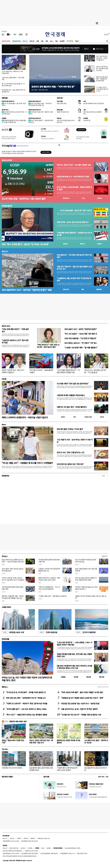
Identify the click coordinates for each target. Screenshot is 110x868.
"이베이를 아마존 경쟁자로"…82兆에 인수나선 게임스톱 (74, 234)
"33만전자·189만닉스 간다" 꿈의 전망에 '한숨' (15, 341)
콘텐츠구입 (15, 848)
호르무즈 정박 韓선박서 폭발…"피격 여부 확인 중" (53, 87)
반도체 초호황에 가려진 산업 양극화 (94, 103)
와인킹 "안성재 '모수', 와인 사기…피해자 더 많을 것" (14, 371)
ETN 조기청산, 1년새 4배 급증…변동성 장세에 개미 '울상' (74, 188)
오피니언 (32, 41)
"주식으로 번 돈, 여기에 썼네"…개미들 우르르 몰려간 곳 (26, 692)
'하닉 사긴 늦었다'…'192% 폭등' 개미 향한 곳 (81, 334)
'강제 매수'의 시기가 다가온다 (12, 768)
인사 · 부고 (101, 777)
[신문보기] (3, 34)
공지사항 (46, 777)
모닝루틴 (62, 41)
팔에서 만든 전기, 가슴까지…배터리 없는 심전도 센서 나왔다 (49, 579)
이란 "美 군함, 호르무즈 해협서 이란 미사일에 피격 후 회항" (86, 579)
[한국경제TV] (9, 34)
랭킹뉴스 (5, 687)
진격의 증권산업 (48, 632)
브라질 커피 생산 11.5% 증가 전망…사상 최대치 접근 (14, 113)
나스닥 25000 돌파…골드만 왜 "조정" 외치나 (14, 104)
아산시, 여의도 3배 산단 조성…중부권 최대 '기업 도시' (41, 741)
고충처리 (19, 838)
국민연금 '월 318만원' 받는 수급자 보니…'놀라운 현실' (80, 703)
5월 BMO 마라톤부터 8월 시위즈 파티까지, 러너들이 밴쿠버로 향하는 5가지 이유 (74, 667)
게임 (56, 41)
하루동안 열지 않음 (99, 49)
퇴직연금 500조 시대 (13, 632)
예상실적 (65, 244)
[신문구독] (27, 34)
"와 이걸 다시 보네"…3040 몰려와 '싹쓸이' (41, 371)
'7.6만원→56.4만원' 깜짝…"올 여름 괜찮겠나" (81, 348)
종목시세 (82, 244)
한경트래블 (5, 639)
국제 (47, 41)
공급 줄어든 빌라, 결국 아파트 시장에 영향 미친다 (41, 769)
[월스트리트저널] (15, 34)
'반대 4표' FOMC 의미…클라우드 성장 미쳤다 (41, 113)
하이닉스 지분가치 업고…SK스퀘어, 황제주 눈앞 (74, 165)
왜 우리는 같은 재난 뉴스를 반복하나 (92, 113)
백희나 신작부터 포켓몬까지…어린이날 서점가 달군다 (25, 417)
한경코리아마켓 (6, 41)
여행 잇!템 (102, 677)
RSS (43, 848)
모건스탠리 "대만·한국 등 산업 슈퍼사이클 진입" (13, 570)
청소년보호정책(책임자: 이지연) (73, 848)
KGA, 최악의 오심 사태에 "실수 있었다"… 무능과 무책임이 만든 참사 (13, 561)
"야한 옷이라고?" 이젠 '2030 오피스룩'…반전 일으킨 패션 (48, 346)
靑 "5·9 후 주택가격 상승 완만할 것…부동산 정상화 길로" (13, 85)
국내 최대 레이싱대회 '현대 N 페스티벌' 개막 (49, 561)
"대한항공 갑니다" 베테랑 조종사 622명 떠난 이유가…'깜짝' (82, 698)
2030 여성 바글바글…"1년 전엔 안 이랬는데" (80, 338)
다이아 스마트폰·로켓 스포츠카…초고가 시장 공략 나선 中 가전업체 (13, 579)
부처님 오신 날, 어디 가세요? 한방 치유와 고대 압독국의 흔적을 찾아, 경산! (27, 679)
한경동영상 (5, 476)
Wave (52, 41)
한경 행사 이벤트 (7, 777)
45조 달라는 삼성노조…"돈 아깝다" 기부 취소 (81, 343)
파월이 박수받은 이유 (63, 112)
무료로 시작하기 (46, 152)
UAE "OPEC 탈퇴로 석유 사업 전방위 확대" (86, 570)
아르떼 (4, 379)
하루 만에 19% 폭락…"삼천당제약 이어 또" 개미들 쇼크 (26, 698)
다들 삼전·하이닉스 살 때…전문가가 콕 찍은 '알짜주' (79, 709)
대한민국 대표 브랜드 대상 (18, 721)
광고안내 (26, 838)
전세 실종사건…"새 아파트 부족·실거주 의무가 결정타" (74, 256)
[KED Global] (21, 34)
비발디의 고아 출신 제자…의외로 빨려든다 (72, 407)
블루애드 (33, 838)
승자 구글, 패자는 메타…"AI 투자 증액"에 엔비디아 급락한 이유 (40, 104)
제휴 (11, 848)
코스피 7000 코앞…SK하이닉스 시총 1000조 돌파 (12, 72)
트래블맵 (63, 677)
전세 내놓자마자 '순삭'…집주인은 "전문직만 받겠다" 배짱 (27, 290)
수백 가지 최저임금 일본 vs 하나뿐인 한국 (66, 121)
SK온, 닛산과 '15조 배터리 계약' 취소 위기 (102, 89)
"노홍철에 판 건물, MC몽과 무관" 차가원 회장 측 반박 (74, 279)
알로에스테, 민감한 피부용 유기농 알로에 (69, 741)
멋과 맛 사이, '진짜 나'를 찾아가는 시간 (70, 452)
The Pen (5, 749)
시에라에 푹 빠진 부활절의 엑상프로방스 (71, 395)
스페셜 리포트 (6, 607)
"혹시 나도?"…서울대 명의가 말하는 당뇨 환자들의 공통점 (27, 715)
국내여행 (76, 677)
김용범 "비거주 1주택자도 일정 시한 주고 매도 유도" (91, 597)
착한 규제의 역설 (62, 103)
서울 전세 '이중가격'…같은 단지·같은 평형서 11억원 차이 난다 (74, 268)
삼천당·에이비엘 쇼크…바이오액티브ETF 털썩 (73, 177)
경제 (38, 41)
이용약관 (49, 848)
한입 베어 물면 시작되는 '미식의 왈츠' (70, 429)
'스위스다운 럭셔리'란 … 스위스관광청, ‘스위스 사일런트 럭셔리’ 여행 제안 (74, 644)
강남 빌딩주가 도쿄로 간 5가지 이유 (95, 769)
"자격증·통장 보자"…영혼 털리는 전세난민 (52, 596)
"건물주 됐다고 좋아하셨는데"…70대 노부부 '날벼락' (68, 769)
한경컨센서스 (66, 198)
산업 (42, 41)
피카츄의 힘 (87, 120)
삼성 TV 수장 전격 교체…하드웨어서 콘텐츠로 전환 (102, 68)
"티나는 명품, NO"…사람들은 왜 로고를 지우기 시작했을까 (27, 463)
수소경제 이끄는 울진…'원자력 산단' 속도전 (96, 741)
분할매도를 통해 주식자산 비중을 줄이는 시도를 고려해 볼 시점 (14, 121)
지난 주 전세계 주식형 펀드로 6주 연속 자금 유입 (86, 561)
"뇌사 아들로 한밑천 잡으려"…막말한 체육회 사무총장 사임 (68, 371)
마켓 (100, 198)
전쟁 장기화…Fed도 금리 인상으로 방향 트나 (73, 222)
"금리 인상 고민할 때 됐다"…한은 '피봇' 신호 (13, 78)
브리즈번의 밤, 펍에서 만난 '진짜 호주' (70, 464)
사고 (107, 777)
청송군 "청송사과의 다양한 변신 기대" (13, 741)
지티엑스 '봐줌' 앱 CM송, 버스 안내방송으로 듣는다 (86, 588)
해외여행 (89, 677)
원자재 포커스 (5, 110)
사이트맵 (30, 848)
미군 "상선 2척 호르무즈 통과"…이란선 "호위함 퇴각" (102, 58)
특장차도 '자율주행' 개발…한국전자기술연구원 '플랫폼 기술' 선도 (13, 597)
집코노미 (25, 41)
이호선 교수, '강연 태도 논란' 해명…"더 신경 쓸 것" (95, 371)
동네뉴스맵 (66, 289)
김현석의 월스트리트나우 (8, 101)
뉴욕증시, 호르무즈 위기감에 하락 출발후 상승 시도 (49, 570)
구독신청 (12, 838)
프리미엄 (71, 41)
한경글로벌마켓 (16, 41)
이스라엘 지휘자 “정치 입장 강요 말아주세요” (73, 384)
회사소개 (5, 838)
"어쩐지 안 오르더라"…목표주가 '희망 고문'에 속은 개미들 (27, 703)
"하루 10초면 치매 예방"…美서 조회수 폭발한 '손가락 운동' (82, 692)
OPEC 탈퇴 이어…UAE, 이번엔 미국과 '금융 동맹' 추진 (14, 91)
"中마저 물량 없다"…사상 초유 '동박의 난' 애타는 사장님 (26, 709)
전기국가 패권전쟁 (85, 632)
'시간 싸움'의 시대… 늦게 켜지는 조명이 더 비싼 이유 (75, 441)
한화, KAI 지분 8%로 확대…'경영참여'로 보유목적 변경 (102, 79)
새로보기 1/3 (105, 556)
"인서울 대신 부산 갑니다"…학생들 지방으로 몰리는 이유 (81, 715)
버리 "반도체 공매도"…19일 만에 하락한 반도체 (41, 121)
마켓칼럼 (4, 118)
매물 (83, 289)
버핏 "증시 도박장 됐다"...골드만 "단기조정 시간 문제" (25, 244)
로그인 (106, 34)
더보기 (77, 41)
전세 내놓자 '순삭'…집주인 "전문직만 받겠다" (81, 329)
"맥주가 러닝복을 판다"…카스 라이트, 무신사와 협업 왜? (49, 588)
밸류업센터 (99, 289)
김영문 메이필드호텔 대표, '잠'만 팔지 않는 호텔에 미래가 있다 (74, 655)
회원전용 (5, 98)
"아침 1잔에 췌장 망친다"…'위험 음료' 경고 (15, 330)
